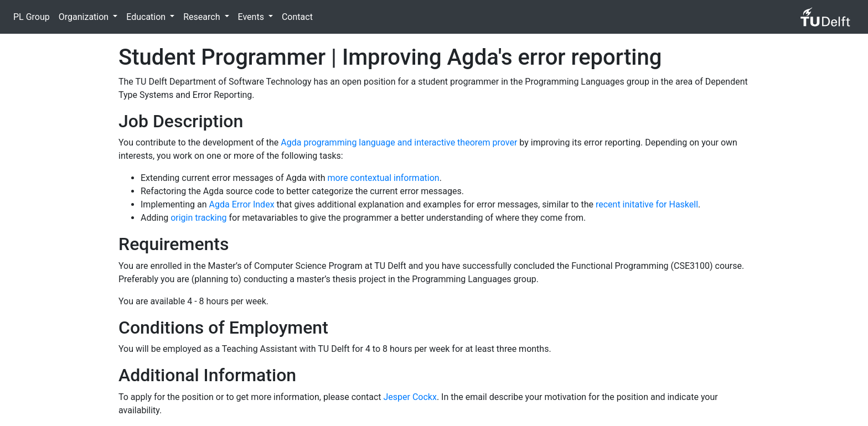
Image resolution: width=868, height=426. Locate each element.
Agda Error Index (242, 204)
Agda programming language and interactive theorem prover (399, 142)
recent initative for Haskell (647, 204)
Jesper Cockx (410, 397)
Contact (297, 17)
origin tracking (198, 218)
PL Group (32, 17)
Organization (85, 17)
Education (147, 17)
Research (203, 17)
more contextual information (384, 178)
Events (252, 17)
